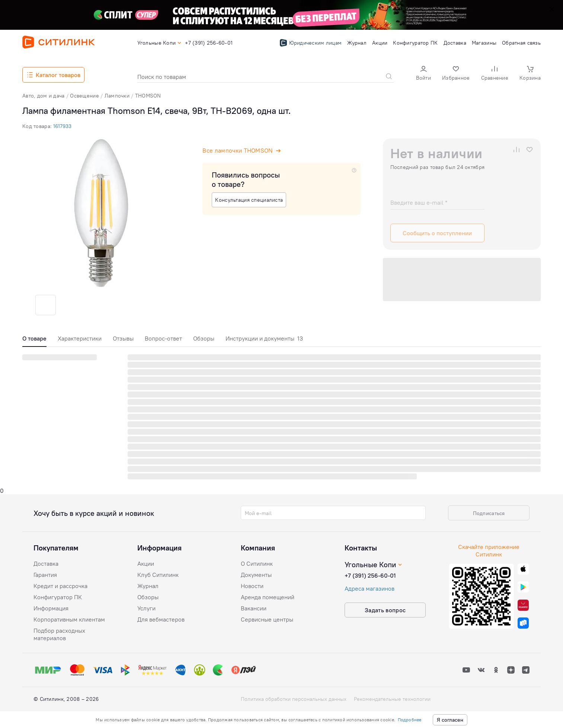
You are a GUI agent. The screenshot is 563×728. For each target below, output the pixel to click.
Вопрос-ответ (163, 338)
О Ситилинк (257, 563)
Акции (146, 563)
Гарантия (45, 575)
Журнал (148, 586)
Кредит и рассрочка (60, 586)
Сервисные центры (267, 619)
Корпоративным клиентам (69, 619)
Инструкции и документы (264, 338)
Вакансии (254, 608)
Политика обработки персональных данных (294, 699)
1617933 (62, 126)
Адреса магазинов (370, 588)
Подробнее (410, 720)
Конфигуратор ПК (58, 597)
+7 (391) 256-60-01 (370, 575)
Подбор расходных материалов (59, 634)
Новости (252, 586)
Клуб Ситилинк (158, 575)
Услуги (146, 608)
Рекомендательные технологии (392, 699)
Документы (256, 575)
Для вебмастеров (161, 619)
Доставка (46, 563)
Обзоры (204, 338)
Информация (51, 608)
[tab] (34, 340)
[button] (423, 74)
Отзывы (123, 338)
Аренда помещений (268, 597)
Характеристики (80, 338)
